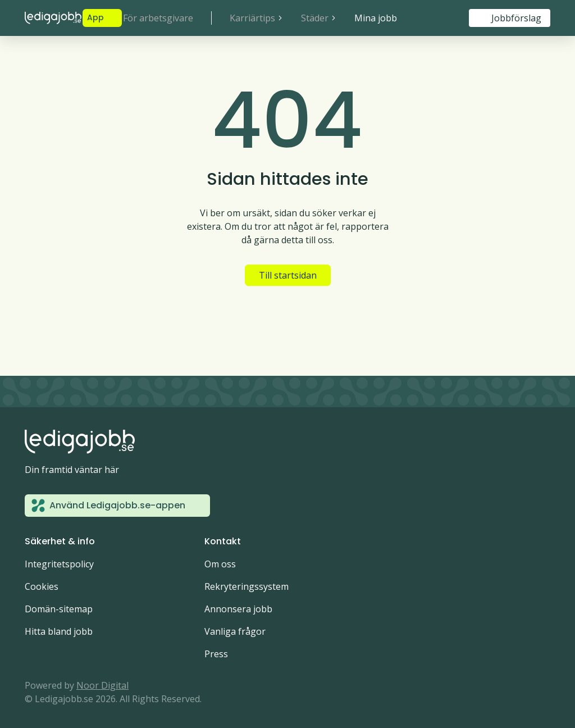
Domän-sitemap (59, 609)
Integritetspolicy (59, 564)
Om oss (220, 564)
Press (216, 654)
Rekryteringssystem (247, 586)
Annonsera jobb (238, 609)
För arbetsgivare (158, 18)
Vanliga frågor (235, 631)
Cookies (42, 586)
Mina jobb (376, 18)
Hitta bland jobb (59, 631)
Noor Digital (102, 685)
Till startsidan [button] (288, 275)
